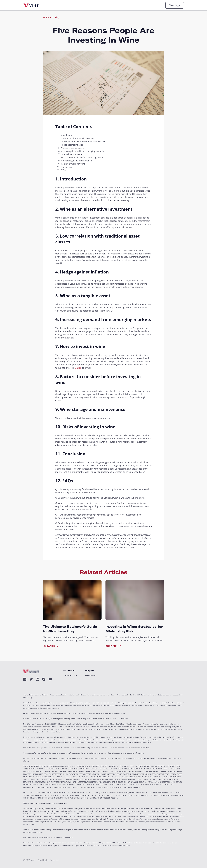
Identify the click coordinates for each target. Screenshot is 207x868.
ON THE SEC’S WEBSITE (109, 798)
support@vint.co (38, 708)
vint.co (78, 368)
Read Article (51, 646)
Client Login (175, 5)
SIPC (114, 843)
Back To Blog (51, 17)
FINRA (100, 843)
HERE (71, 838)
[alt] (25, 679)
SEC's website (123, 719)
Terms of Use (70, 676)
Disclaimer (90, 676)
